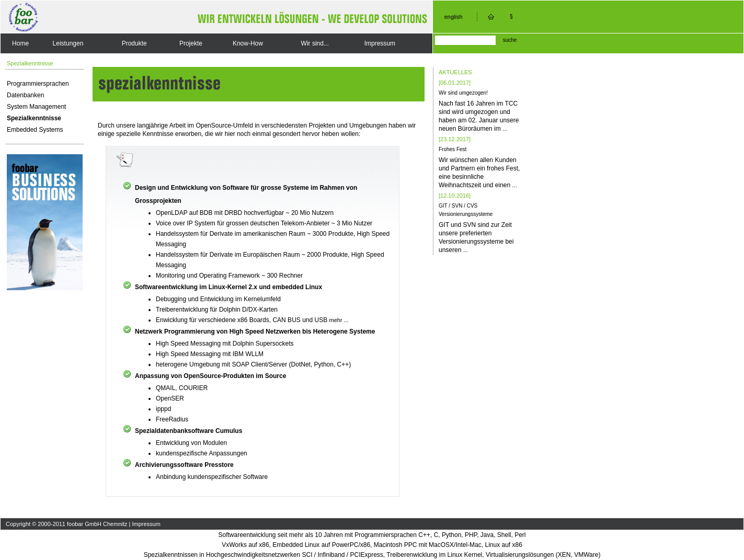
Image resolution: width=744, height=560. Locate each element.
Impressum (380, 43)
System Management (36, 107)
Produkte (134, 43)
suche (510, 40)
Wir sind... (315, 43)
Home (20, 43)
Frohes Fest (453, 149)
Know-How (248, 43)
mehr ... (339, 320)
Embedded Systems (35, 130)
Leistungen (68, 43)
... (505, 129)
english (454, 17)
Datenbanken (25, 95)
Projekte (191, 43)
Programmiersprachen (38, 84)
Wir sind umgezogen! (463, 93)
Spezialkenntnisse (34, 118)
